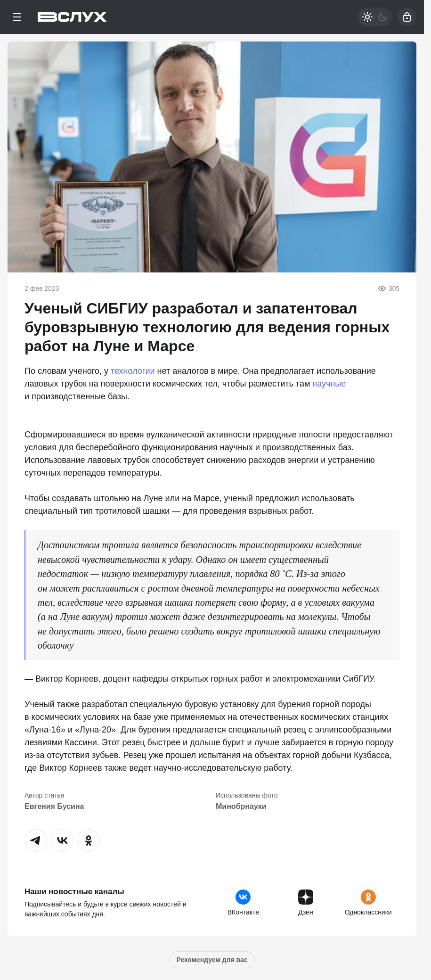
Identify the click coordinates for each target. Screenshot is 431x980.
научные (329, 384)
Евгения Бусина (54, 806)
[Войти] (407, 17)
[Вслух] (72, 17)
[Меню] (17, 17)
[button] (36, 840)
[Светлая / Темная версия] (375, 17)
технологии (133, 371)
